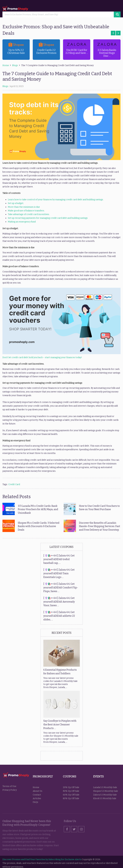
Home (36, 787)
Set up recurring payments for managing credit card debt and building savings (48, 218)
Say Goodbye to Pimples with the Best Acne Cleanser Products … (60, 725)
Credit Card (14, 484)
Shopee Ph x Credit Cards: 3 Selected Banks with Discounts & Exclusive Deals (39, 526)
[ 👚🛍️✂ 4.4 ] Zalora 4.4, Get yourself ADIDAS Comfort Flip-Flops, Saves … (61, 588)
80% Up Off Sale (71, 798)
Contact (37, 795)
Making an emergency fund (22, 222)
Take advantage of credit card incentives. (29, 214)
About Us (38, 791)
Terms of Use (9, 786)
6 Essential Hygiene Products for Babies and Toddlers (60, 672)
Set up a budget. (16, 203)
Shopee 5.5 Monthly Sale (106, 791)
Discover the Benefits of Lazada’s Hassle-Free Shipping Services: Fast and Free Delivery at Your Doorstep (100, 526)
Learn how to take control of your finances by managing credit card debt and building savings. (56, 200)
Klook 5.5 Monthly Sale (105, 798)
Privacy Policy (10, 790)
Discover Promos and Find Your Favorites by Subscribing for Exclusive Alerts (42, 859)
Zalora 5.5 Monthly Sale (105, 795)
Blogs (5, 86)
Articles (37, 798)
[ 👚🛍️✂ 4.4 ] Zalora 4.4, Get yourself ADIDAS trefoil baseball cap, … (59, 559)
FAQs (35, 802)
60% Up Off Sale (71, 795)
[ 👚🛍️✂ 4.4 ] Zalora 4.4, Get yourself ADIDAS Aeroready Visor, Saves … (59, 602)
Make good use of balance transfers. (26, 211)
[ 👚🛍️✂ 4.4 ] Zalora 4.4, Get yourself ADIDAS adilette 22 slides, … (59, 616)
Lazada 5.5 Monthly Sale (105, 787)
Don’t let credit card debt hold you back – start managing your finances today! (42, 357)
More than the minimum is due (24, 207)
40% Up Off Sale (71, 791)
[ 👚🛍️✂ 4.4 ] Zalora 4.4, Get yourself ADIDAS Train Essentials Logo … (59, 573)
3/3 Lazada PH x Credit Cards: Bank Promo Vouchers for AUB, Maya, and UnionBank (38, 509)
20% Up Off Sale (71, 787)
